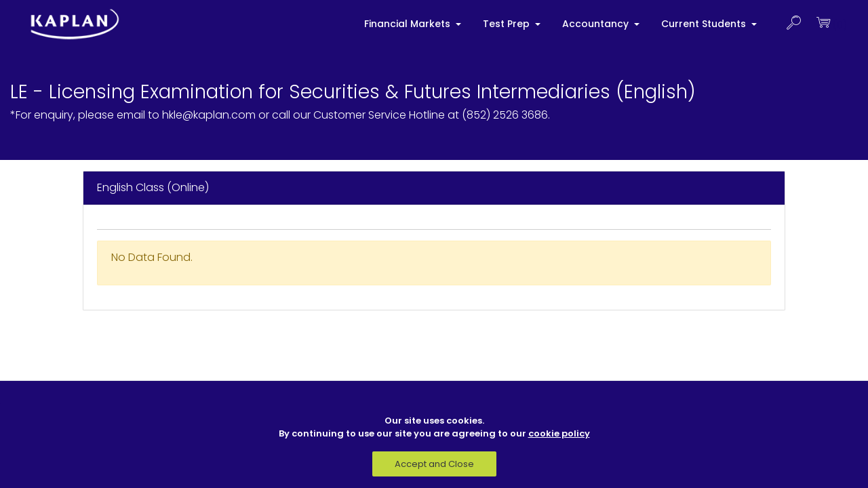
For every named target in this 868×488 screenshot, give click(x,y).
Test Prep (508, 24)
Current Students (705, 24)
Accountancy (597, 24)
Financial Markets (409, 24)
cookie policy (559, 433)
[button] (793, 24)
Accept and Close (434, 464)
